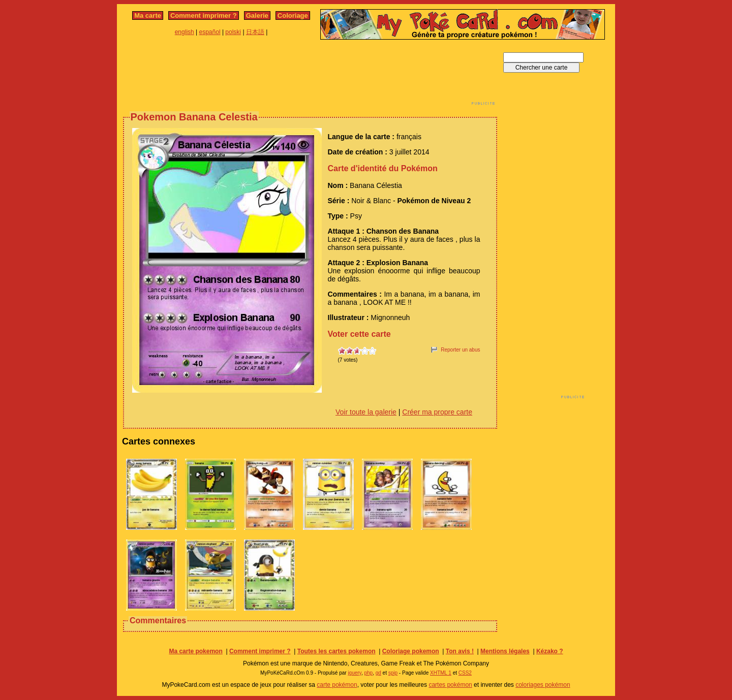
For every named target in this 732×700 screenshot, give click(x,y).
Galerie (257, 15)
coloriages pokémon (543, 685)
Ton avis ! (460, 651)
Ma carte (148, 15)
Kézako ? (550, 651)
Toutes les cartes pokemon (337, 651)
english (185, 32)
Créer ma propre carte (437, 412)
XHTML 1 (441, 673)
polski (233, 32)
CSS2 (465, 673)
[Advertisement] (310, 75)
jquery (355, 673)
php (368, 673)
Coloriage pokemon (411, 651)
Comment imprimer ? (204, 15)
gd (378, 673)
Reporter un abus (460, 350)
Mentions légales (505, 651)
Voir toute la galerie (366, 412)
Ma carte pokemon (195, 651)
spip (393, 673)
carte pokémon (337, 685)
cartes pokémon (450, 685)
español (210, 32)
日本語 (255, 32)
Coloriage (293, 15)
